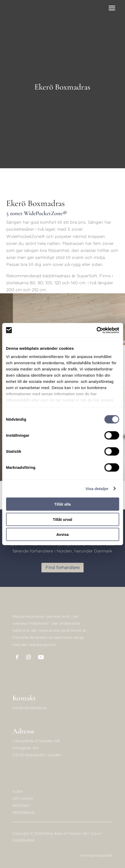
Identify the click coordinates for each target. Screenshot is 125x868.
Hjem (18, 792)
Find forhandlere (62, 568)
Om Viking (23, 798)
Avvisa (63, 534)
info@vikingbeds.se (29, 708)
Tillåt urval (62, 519)
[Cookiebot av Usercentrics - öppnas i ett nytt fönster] (96, 330)
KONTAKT (21, 805)
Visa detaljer (97, 488)
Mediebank (24, 812)
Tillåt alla (63, 504)
